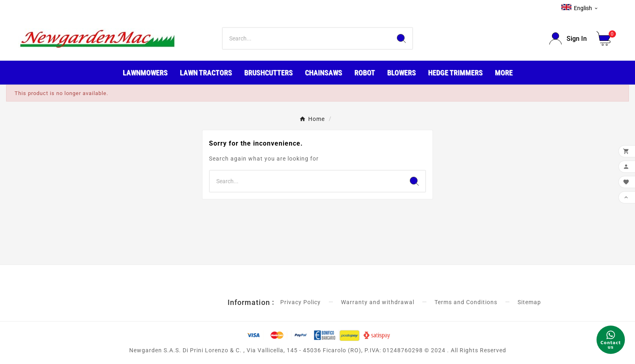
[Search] (307, 38)
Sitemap (529, 302)
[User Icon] (568, 39)
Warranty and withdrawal (378, 302)
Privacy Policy (300, 302)
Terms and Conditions (466, 302)
